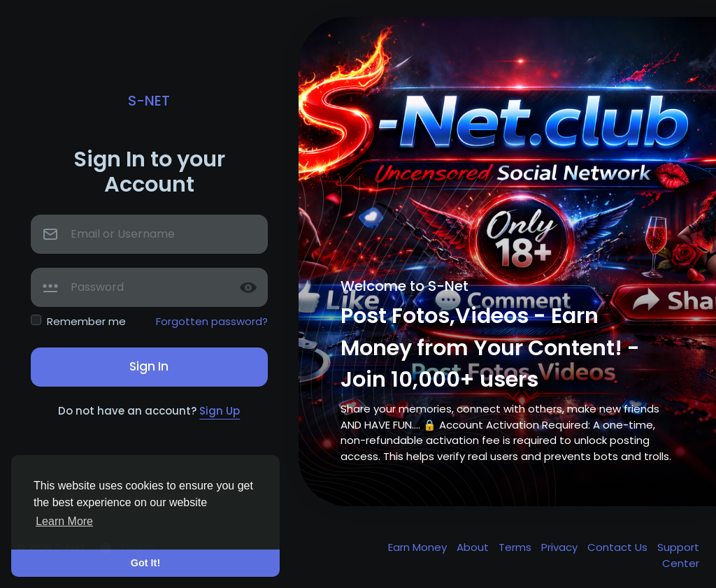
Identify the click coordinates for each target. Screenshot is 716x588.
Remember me (86, 321)
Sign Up (220, 411)
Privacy (561, 547)
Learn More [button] (64, 521)
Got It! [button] (145, 563)
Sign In (149, 366)
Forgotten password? (212, 321)
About (474, 547)
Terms (516, 547)
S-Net (149, 101)
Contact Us (619, 547)
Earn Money (419, 547)
